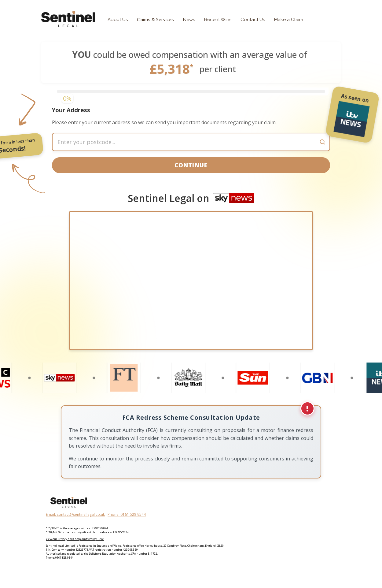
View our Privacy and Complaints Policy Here (75, 552)
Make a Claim (289, 20)
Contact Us (253, 20)
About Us (118, 20)
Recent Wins (218, 20)
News (189, 20)
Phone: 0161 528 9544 (127, 528)
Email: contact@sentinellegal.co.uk (75, 528)
